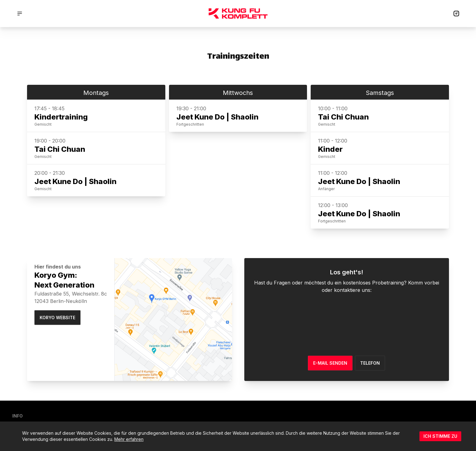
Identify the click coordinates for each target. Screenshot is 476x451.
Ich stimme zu (440, 436)
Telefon (370, 363)
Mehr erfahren (129, 439)
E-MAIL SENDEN (330, 363)
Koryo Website (57, 318)
